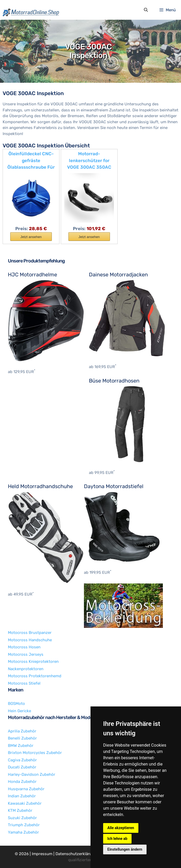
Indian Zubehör (22, 796)
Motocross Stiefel (24, 683)
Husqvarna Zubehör (26, 789)
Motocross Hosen (24, 647)
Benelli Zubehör (22, 738)
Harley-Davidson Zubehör (32, 774)
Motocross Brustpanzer (30, 633)
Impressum (42, 854)
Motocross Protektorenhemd (35, 676)
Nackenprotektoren (26, 669)
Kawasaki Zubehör (25, 803)
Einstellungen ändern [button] (125, 849)
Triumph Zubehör (24, 825)
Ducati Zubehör (22, 767)
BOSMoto (16, 704)
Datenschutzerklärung (76, 854)
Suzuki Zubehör (22, 818)
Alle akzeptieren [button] (121, 828)
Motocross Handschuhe (30, 640)
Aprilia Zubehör (22, 731)
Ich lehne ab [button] (117, 839)
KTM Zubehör (20, 810)
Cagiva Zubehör (22, 760)
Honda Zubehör (22, 782)
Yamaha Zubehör (23, 832)
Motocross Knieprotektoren (33, 662)
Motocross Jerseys (26, 654)
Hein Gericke (19, 711)
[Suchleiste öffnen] (146, 10)
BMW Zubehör (21, 746)
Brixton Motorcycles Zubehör (35, 753)
